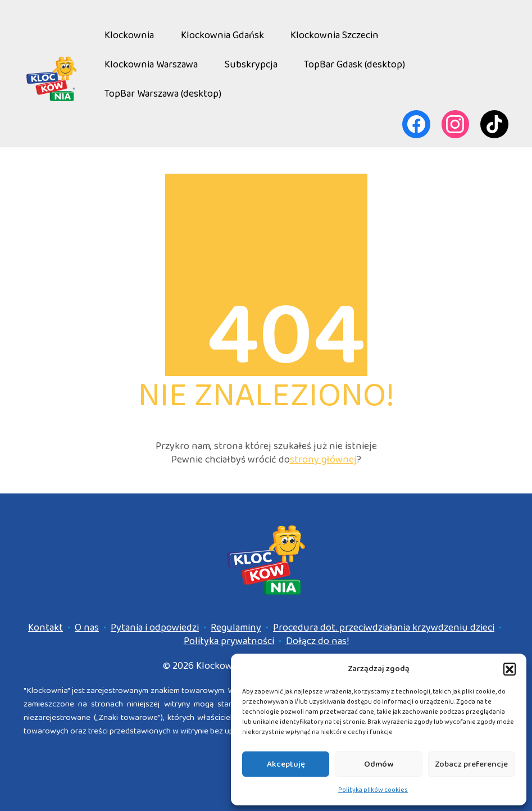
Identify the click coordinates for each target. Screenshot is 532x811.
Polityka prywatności (229, 641)
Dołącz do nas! (317, 641)
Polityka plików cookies (373, 790)
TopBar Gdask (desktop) (354, 65)
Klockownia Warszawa (151, 65)
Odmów (379, 764)
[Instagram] (456, 124)
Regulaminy (236, 628)
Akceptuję (286, 764)
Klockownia (129, 35)
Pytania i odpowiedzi (155, 628)
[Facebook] (416, 124)
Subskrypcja (251, 65)
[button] (510, 669)
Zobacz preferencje (471, 764)
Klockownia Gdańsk (222, 35)
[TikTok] (494, 124)
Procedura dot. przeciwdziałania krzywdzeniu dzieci (384, 628)
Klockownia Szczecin (335, 35)
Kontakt (46, 628)
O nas (87, 628)
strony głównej (323, 460)
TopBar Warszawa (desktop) (163, 94)
